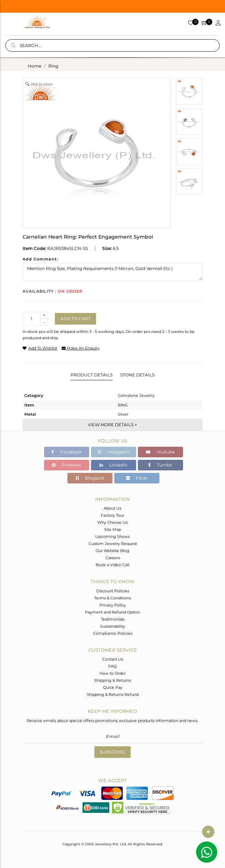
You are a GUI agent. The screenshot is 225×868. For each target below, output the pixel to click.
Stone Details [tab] (137, 375)
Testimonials (113, 619)
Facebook (66, 452)
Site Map (112, 529)
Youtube (160, 452)
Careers (113, 558)
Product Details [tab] (92, 375)
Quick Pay (113, 687)
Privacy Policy (113, 605)
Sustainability (113, 626)
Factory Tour (112, 515)
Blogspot (90, 478)
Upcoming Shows (112, 536)
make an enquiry (81, 348)
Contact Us (113, 659)
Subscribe (112, 752)
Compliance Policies (113, 633)
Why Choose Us (112, 522)
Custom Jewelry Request (113, 544)
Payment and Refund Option (112, 612)
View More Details (112, 425)
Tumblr (160, 465)
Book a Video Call (112, 565)
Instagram (114, 452)
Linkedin (113, 465)
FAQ (112, 666)
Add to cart (75, 319)
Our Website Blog (112, 551)
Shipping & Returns (112, 680)
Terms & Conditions (112, 598)
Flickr (137, 478)
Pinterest (66, 465)
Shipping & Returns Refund (113, 694)
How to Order (112, 673)
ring (53, 66)
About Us (112, 508)
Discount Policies (113, 591)
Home (35, 66)
